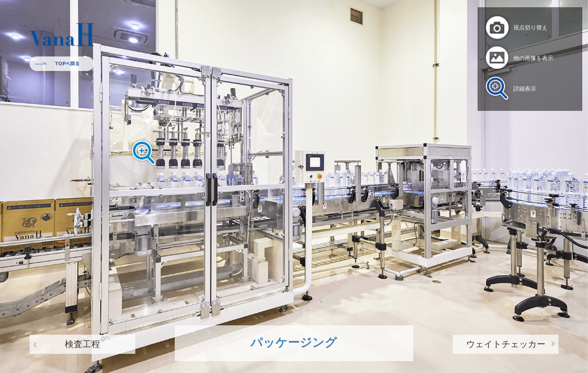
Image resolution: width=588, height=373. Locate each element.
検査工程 (82, 344)
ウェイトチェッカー (506, 344)
